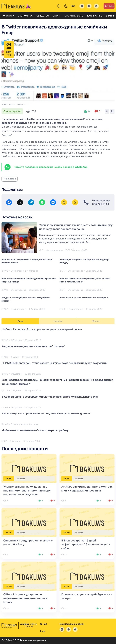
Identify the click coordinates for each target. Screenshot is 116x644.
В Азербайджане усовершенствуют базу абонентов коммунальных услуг (50, 397)
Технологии (10, 179)
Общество (43, 16)
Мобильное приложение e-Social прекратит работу (35, 430)
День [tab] (20, 321)
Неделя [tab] (58, 321)
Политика (8, 16)
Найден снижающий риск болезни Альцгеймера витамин (26, 299)
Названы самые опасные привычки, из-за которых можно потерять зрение (85, 280)
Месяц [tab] (96, 321)
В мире (110, 16)
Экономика (25, 16)
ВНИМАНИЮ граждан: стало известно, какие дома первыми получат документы (54, 363)
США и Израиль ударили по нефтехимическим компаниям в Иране (25, 598)
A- (107, 111)
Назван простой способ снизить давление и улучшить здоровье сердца (29, 280)
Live (109, 6)
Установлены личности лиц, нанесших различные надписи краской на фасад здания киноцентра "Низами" (57, 382)
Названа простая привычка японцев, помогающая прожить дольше (27, 261)
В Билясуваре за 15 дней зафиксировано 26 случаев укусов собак (86, 544)
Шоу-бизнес (95, 16)
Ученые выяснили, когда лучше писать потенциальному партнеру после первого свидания (27, 490)
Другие (15, 357)
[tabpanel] (58, 385)
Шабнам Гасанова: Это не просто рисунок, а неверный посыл (42, 329)
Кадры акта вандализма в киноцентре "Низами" (33, 346)
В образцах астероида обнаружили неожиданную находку (85, 261)
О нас (44, 624)
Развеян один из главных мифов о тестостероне (84, 298)
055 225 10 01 (101, 204)
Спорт (57, 16)
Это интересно (74, 16)
